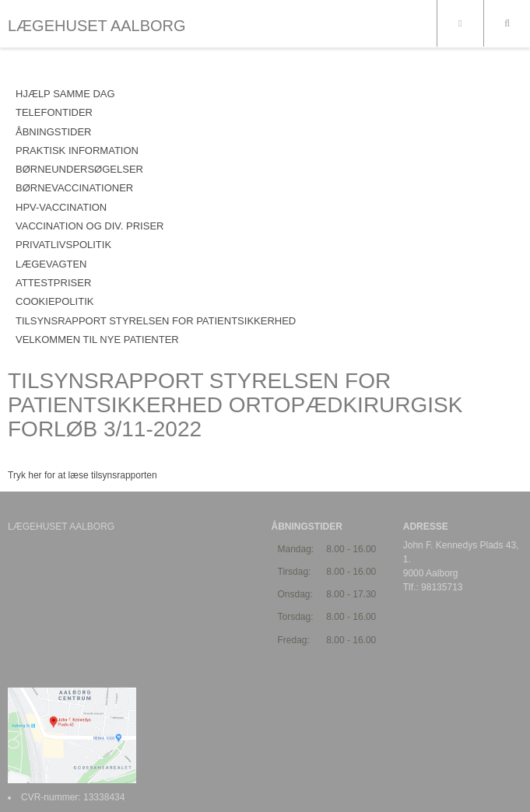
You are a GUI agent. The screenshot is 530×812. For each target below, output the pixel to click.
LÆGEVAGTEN (51, 264)
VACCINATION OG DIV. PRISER (90, 226)
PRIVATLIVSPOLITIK (63, 245)
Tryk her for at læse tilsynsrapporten (82, 475)
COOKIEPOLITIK (54, 301)
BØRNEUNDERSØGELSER (79, 169)
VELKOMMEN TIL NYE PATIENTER (97, 339)
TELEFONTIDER (54, 112)
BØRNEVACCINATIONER (74, 188)
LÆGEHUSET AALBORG (97, 26)
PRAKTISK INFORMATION (77, 150)
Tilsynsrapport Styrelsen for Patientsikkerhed (156, 321)
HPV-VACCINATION (61, 207)
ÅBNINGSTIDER (54, 132)
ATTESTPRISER (53, 283)
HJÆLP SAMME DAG (65, 94)
